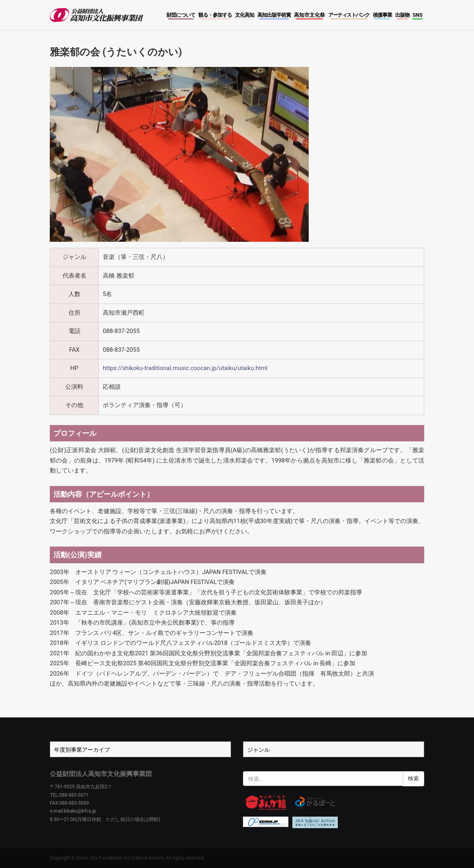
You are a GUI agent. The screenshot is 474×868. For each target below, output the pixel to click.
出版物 (402, 15)
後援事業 (382, 15)
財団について (181, 15)
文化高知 (245, 15)
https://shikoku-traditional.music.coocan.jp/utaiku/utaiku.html (185, 368)
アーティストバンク (349, 15)
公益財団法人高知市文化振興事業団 (101, 774)
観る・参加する (215, 15)
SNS (418, 15)
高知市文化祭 (309, 15)
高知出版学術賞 (274, 15)
